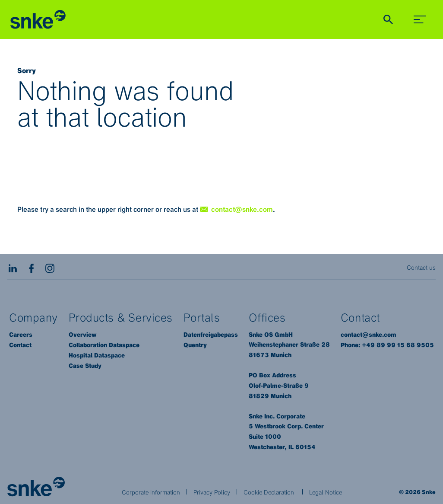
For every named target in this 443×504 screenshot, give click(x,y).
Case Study (85, 366)
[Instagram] (50, 267)
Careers (21, 335)
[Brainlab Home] (36, 486)
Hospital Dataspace (97, 355)
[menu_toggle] (420, 19)
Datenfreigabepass (211, 335)
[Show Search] (388, 19)
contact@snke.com (369, 335)
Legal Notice (326, 492)
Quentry (195, 345)
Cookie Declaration (269, 492)
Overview (83, 335)
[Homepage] (38, 20)
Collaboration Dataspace (104, 345)
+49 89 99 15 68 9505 (398, 345)
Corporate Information (151, 492)
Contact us (421, 267)
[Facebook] (31, 267)
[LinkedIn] (13, 267)
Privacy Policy (212, 492)
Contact (20, 345)
